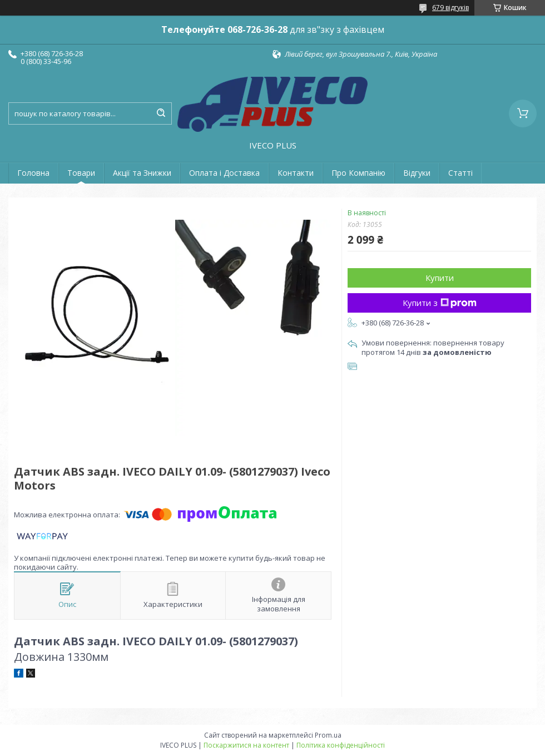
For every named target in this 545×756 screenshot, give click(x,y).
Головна (33, 173)
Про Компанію (358, 173)
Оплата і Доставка (224, 173)
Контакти (296, 173)
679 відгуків (450, 8)
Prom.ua (328, 735)
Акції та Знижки (142, 173)
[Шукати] (161, 113)
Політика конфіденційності (341, 745)
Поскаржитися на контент (246, 745)
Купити (440, 278)
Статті (460, 173)
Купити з (440, 303)
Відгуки (417, 173)
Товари (81, 173)
